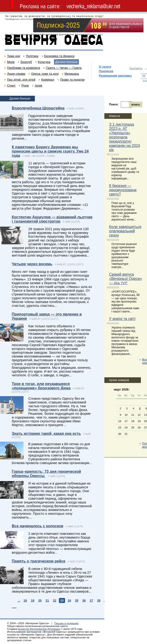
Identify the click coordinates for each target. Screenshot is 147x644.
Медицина (72, 74)
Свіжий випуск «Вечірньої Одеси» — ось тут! (126, 279)
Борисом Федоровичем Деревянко (39, 629)
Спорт (11, 85)
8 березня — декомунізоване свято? (123, 190)
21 (47, 600)
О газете (105, 67)
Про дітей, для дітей (21, 80)
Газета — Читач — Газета (64, 68)
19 (33, 600)
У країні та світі (122, 319)
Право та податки (72, 80)
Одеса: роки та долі (45, 74)
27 (91, 600)
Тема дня (14, 56)
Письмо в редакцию (67, 623)
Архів (38, 85)
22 (55, 600)
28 (99, 600)
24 (69, 600)
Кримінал (48, 80)
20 (40, 600)
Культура (44, 62)
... (19, 600)
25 (77, 600)
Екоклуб (26, 62)
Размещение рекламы (115, 76)
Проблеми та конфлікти (24, 68)
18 (25, 600)
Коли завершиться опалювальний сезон (125, 231)
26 (84, 600)
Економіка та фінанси (59, 56)
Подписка (106, 71)
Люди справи (16, 74)
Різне (25, 85)
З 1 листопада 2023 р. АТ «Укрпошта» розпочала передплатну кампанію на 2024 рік (125, 137)
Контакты (136, 68)
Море (11, 62)
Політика (32, 56)
